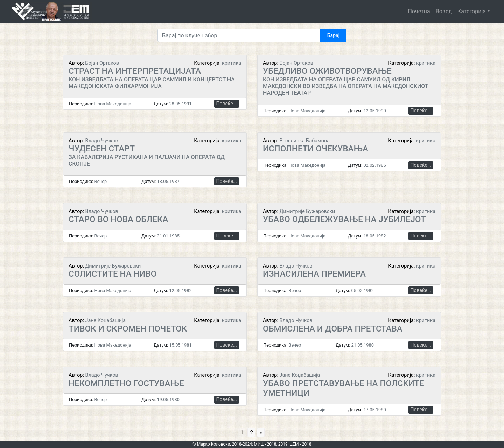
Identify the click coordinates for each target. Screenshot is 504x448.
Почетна (419, 11)
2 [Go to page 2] (251, 432)
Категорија (472, 11)
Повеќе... (227, 104)
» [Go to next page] (261, 432)
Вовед (444, 11)
